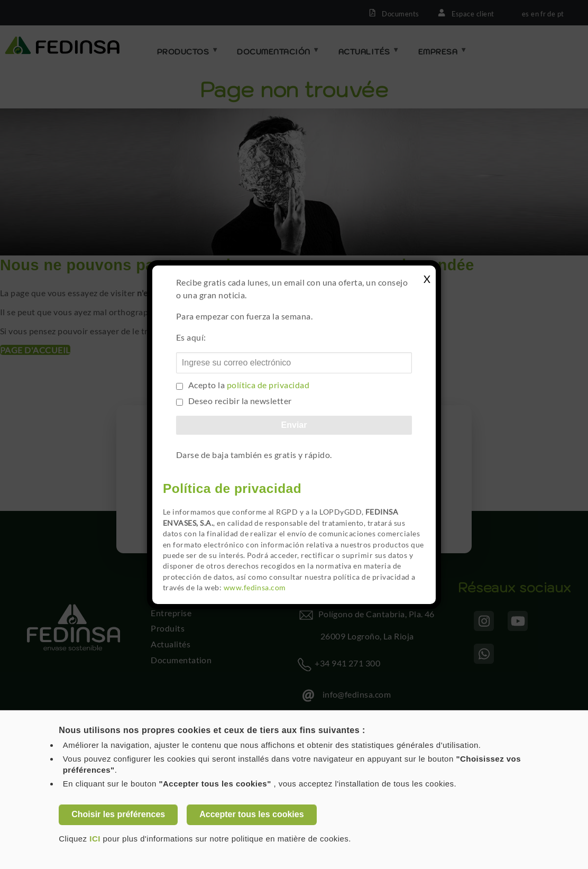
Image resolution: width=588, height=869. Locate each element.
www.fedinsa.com (255, 588)
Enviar (294, 425)
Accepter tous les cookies (251, 814)
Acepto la (249, 385)
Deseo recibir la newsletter (240, 401)
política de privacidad (268, 385)
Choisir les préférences (118, 814)
